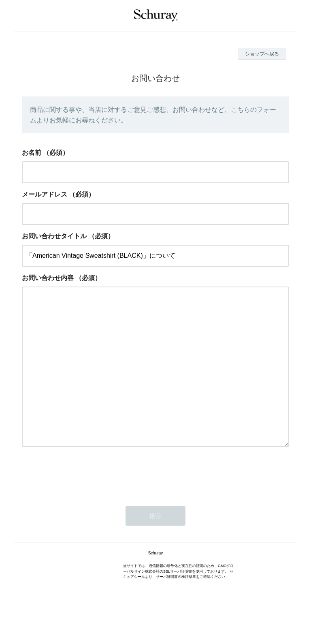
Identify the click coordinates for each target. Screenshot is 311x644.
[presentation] (83, 507)
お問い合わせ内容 (48, 278)
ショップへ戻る (262, 54)
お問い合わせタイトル (54, 236)
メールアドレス (45, 194)
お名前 (32, 153)
